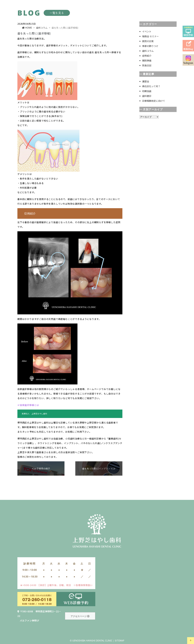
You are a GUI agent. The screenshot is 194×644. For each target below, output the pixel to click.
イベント (147, 31)
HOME (27, 28)
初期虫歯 (147, 91)
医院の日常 (148, 41)
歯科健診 (147, 96)
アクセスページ (80, 616)
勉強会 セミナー (150, 36)
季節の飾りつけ (150, 46)
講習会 (146, 81)
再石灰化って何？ (151, 86)
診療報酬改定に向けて (154, 101)
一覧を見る (57, 13)
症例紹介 (147, 56)
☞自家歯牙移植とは (28, 405)
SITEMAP (119, 640)
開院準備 (147, 61)
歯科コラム (42, 28)
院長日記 (147, 65)
